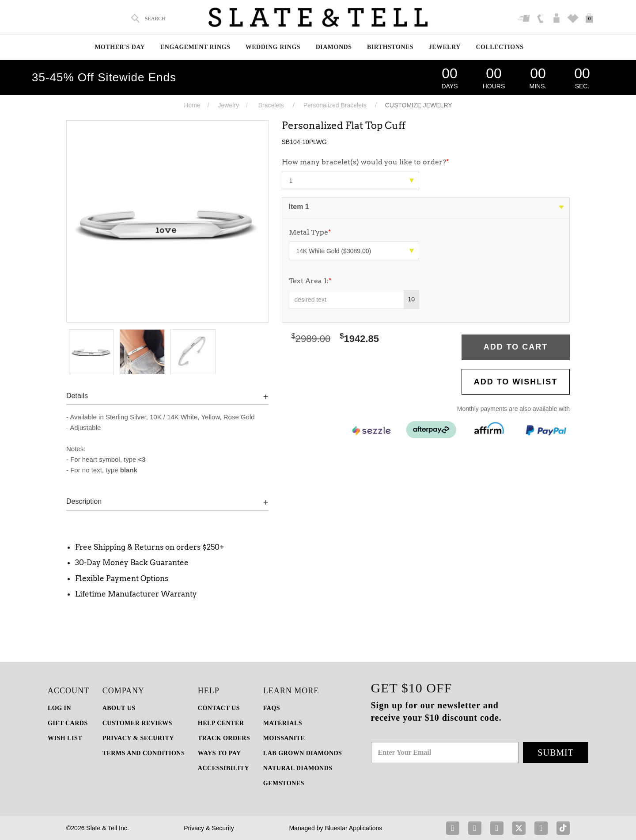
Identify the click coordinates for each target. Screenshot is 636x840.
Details (77, 396)
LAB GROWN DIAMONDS (303, 753)
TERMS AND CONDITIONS (144, 753)
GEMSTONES (284, 783)
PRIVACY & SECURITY (138, 738)
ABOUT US (119, 708)
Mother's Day (120, 47)
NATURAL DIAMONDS (298, 768)
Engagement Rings (195, 47)
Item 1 (299, 207)
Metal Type (310, 232)
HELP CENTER (221, 723)
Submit (556, 753)
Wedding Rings (273, 47)
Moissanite (284, 738)
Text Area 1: (310, 281)
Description (84, 501)
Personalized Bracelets (335, 105)
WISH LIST (65, 738)
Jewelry (445, 47)
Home (192, 105)
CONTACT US (219, 708)
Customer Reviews (137, 723)
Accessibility (223, 768)
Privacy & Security (209, 828)
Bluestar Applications (353, 828)
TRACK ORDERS (224, 738)
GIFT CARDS (68, 723)
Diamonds (334, 47)
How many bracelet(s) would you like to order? (365, 162)
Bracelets (271, 105)
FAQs (272, 708)
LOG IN (59, 708)
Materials (283, 723)
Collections (500, 47)
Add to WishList (516, 382)
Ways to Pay (220, 753)
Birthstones (390, 47)
